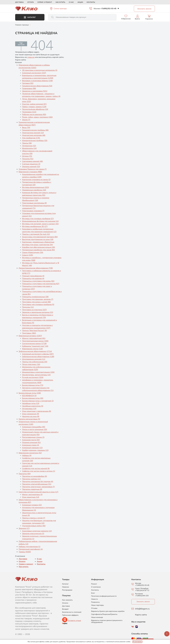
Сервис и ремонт (45, 2)
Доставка (19, 2)
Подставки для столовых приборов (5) (38, 304)
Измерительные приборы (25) (35, 140)
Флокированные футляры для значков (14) (40, 221)
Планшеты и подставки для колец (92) (38, 281)
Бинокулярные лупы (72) (33, 385)
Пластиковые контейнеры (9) (34, 203)
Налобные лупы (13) (31, 403)
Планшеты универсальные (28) (35, 297)
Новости (94, 599)
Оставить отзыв (74, 620)
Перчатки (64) (25, 474)
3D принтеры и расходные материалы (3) (40, 70)
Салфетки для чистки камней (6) (36, 468)
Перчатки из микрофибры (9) (35, 476)
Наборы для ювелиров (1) (29, 546)
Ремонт (94, 584)
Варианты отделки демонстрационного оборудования (107, 621)
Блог (93, 593)
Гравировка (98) (29, 88)
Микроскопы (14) (29, 148)
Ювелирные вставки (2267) (30, 336)
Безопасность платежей (72, 612)
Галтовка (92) (28, 83)
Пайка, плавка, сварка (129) (34, 107)
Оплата (31, 2)
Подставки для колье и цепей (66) (36, 302)
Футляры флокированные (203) (36, 187)
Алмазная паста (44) (31, 440)
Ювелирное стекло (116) (32, 349)
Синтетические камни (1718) (34, 343)
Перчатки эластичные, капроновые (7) (38, 487)
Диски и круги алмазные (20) (35, 429)
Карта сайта (141, 615)
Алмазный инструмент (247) (34, 73)
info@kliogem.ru (142, 609)
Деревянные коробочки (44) (34, 190)
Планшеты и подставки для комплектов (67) (41, 284)
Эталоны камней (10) (31, 166)
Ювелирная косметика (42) (30, 453)
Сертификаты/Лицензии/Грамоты (104, 614)
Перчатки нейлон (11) (31, 479)
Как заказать (67, 600)
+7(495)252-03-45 (108, 8)
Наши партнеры (97, 605)
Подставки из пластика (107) (34, 310)
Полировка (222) (29, 112)
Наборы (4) (27, 455)
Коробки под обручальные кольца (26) (39, 247)
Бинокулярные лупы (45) (33, 398)
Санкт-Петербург (142, 588)
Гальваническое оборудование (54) (37, 86)
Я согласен (137, 642)
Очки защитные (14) (31, 497)
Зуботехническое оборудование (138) (38, 356)
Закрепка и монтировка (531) (35, 91)
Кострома (139, 594)
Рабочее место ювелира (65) (34, 114)
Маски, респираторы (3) (32, 494)
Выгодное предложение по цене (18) (38, 239)
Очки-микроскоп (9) (31, 414)
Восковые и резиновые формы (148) (37, 81)
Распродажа (67, 590)
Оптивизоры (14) (29, 409)
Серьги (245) (28, 255)
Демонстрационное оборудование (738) (36, 268)
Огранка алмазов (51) (31, 442)
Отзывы (94, 608)
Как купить (60, 2)
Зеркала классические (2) (33, 533)
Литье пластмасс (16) (31, 364)
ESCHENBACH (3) (29, 396)
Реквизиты (95, 602)
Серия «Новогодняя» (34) (33, 252)
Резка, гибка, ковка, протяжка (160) (37, 117)
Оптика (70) (27, 156)
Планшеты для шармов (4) (33, 278)
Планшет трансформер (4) (33, 276)
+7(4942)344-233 (142, 596)
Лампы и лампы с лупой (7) (34, 518)
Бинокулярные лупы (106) (30, 393)
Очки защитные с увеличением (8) (37, 411)
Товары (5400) (25, 552)
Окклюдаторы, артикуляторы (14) (36, 375)
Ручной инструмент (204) (33, 377)
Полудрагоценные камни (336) (35, 341)
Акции (80, 2)
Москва (97, 8)
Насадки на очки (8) (31, 416)
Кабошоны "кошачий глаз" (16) (35, 346)
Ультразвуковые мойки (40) (34, 526)
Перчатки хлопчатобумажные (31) (37, 484)
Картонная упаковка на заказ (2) (36, 179)
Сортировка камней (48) (32, 161)
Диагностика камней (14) (33, 133)
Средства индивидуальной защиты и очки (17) (38, 492)
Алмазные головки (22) (32, 505)
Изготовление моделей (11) (34, 359)
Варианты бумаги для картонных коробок (108, 611)
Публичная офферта (70, 615)
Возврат (65, 609)
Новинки (66, 587)
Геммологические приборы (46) (35, 130)
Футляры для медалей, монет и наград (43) (40, 224)
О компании (96, 587)
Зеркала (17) (24, 528)
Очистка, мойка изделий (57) (34, 104)
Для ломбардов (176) (31, 138)
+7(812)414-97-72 (142, 590)
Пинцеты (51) (28, 159)
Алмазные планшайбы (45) (34, 427)
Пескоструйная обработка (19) (35, 109)
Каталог (30, 17)
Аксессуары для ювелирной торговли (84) (40, 237)
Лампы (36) (27, 143)
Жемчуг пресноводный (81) (34, 338)
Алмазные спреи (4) (31, 445)
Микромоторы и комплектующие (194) (38, 372)
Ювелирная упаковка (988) (30, 172)
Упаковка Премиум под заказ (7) (33, 169)
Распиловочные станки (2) (33, 437)
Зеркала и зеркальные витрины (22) (38, 312)
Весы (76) (26, 127)
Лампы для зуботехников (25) (35, 362)
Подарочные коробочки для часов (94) (38, 250)
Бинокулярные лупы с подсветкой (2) (38, 401)
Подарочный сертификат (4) (31, 549)
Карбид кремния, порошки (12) (35, 450)
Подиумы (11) (28, 307)
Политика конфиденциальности (104, 596)
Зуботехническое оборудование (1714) (35, 351)
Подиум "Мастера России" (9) (34, 330)
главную (31, 57)
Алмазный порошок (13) (32, 448)
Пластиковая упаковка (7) (33, 211)
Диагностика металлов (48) (34, 135)
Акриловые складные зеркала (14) (37, 531)
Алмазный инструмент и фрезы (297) (38, 354)
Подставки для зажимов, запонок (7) (38, 299)
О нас (71, 2)
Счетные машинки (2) (31, 164)
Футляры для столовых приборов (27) (38, 219)
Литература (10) (29, 146)
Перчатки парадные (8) (32, 489)
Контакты (91, 2)
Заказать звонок (143, 602)
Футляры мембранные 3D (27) (35, 226)
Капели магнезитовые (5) (29, 419)
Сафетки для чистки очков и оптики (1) (39, 471)
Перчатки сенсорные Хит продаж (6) (38, 481)
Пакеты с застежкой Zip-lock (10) (36, 234)
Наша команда (97, 617)
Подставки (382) (29, 333)
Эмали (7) (26, 120)
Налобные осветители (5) (33, 406)
